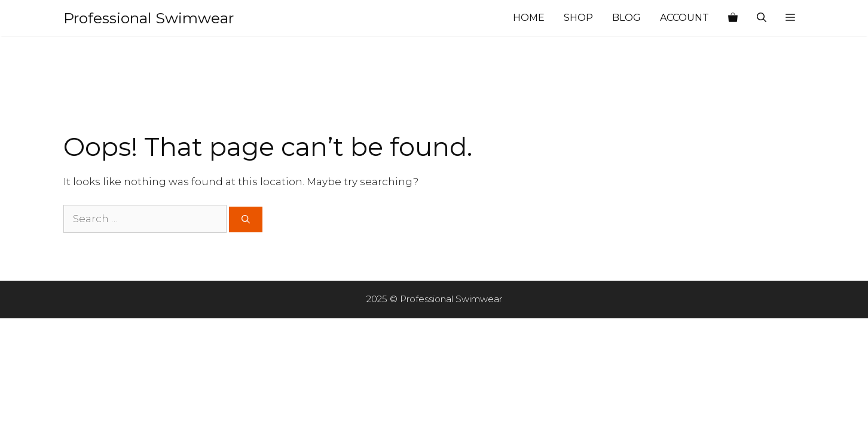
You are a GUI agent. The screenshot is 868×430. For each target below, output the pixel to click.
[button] (790, 18)
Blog (626, 18)
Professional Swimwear (149, 18)
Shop (578, 18)
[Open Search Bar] (762, 18)
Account (684, 18)
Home (529, 18)
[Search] (246, 219)
